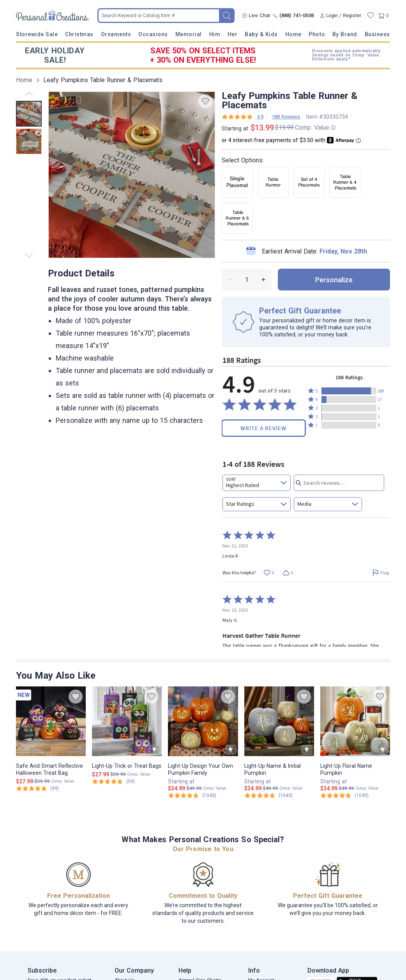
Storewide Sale (37, 34)
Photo (317, 34)
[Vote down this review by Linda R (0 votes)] (288, 573)
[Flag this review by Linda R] (380, 573)
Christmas (79, 34)
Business (377, 34)
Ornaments (116, 34)
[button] (349, 391)
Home (293, 34)
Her (233, 34)
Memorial (189, 34)
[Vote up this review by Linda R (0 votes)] (269, 573)
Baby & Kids (261, 34)
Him (215, 34)
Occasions (153, 34)
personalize (334, 280)
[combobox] (257, 483)
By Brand (345, 34)
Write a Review (263, 428)
